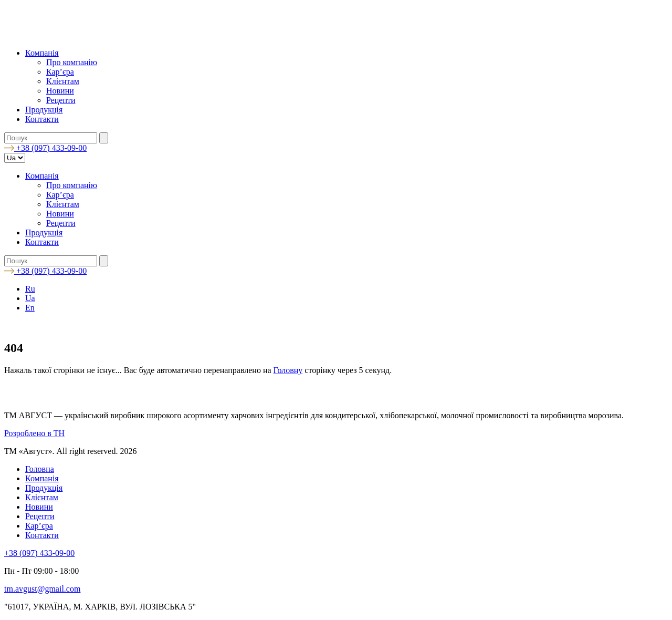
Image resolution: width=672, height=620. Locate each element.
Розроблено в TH (34, 433)
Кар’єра (60, 72)
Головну (288, 370)
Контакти (42, 119)
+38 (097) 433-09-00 (39, 553)
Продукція (44, 110)
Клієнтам (63, 81)
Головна (40, 469)
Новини (60, 91)
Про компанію (72, 62)
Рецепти (61, 100)
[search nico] (51, 138)
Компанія (42, 53)
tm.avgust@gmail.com (42, 589)
